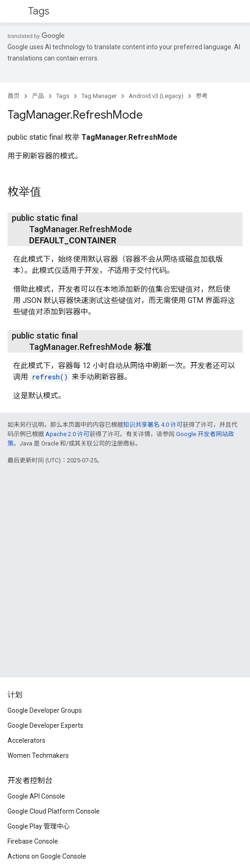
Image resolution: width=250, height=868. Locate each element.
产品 (38, 96)
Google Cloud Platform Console (54, 811)
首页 (14, 96)
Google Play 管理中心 (39, 826)
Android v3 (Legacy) (156, 96)
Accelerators (26, 740)
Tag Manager (99, 96)
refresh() (50, 377)
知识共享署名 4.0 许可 (153, 425)
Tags (39, 11)
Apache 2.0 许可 (67, 434)
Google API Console (36, 796)
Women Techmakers (38, 755)
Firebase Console (33, 841)
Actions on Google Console (47, 856)
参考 (202, 96)
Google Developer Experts (45, 725)
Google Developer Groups (45, 710)
